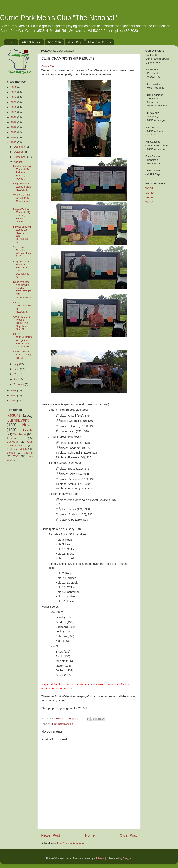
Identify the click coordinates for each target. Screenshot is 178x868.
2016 (14, 137)
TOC (16, 456)
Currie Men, (49, 66)
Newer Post (51, 835)
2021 (14, 112)
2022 (14, 107)
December (20, 147)
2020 (14, 117)
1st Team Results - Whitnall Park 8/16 (22, 252)
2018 (14, 127)
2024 (14, 97)
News (27, 425)
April (17, 379)
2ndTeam (20, 434)
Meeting (28, 453)
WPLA (149, 197)
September (20, 157)
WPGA (149, 202)
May (17, 374)
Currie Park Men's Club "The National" (58, 18)
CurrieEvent (18, 420)
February (19, 384)
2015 (14, 142)
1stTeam (12, 438)
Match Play (74, 42)
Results (14, 415)
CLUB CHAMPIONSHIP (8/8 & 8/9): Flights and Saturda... (23, 340)
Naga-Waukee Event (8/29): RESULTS (22, 187)
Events (28, 430)
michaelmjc (101, 858)
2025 (14, 92)
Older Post (128, 835)
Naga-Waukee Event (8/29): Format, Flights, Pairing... (22, 215)
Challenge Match (17, 449)
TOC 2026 (54, 42)
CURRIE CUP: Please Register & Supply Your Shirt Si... (22, 323)
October (19, 152)
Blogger (127, 858)
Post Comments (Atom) (70, 843)
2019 (14, 122)
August (18, 162)
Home (11, 42)
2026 (14, 87)
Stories (11, 453)
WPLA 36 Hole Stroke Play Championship (22, 200)
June (17, 369)
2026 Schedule (31, 42)
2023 (14, 102)
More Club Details (100, 42)
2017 (14, 132)
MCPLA (150, 193)
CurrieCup (13, 442)
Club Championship (62, 724)
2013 (14, 395)
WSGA (149, 188)
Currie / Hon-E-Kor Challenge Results (23, 355)
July (16, 364)
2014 (14, 391)
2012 (14, 401)
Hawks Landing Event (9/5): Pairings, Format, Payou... (22, 172)
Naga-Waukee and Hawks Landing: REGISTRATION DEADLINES (22, 290)
